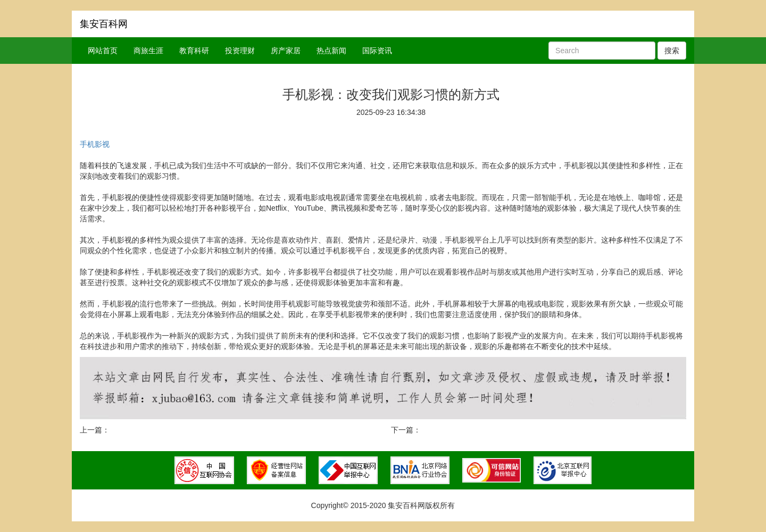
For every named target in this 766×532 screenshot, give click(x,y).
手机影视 (95, 144)
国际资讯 (377, 51)
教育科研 (194, 51)
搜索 (672, 51)
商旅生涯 (148, 51)
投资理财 (240, 51)
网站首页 (103, 51)
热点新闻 (331, 51)
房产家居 (286, 51)
